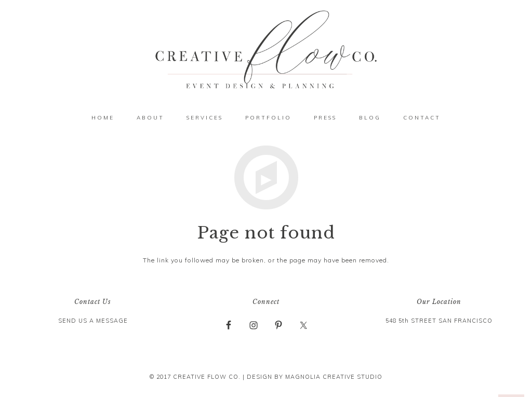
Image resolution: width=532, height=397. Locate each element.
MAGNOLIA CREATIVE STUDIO (334, 377)
